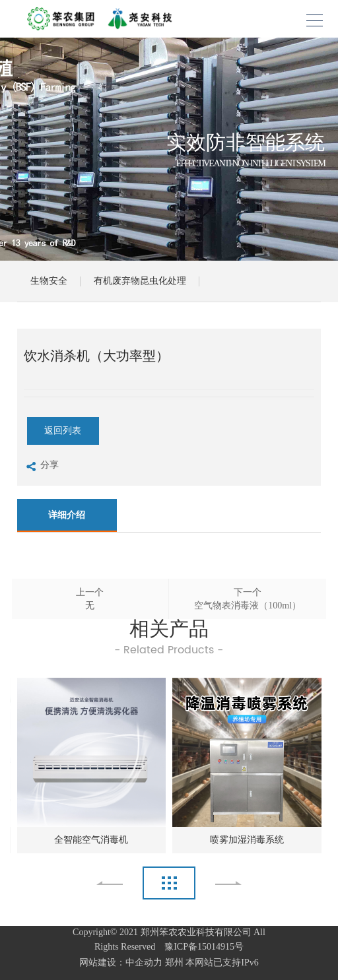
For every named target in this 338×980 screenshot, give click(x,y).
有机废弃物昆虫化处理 (140, 281)
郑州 (174, 963)
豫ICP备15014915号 (201, 947)
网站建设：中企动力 (121, 963)
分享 (41, 467)
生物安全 (49, 281)
